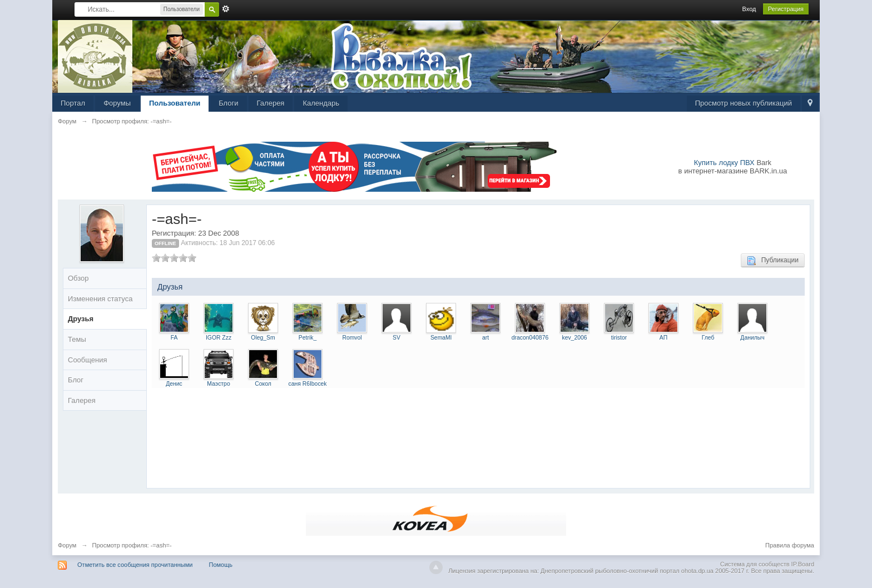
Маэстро (218, 384)
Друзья (81, 319)
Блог (76, 380)
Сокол (263, 384)
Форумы (117, 103)
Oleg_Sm (263, 338)
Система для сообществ (755, 564)
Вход (749, 9)
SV (397, 338)
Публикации (773, 261)
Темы (77, 339)
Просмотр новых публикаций (744, 103)
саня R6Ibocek (307, 384)
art (485, 338)
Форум (67, 545)
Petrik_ (308, 338)
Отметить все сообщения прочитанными (135, 565)
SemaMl (441, 338)
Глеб (708, 338)
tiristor (619, 338)
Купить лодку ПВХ (724, 163)
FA (174, 338)
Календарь (321, 103)
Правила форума (790, 545)
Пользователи (175, 103)
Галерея (271, 103)
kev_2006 (574, 338)
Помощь (221, 565)
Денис (174, 384)
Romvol (352, 338)
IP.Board (803, 564)
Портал (73, 103)
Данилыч (752, 338)
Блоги (228, 103)
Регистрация (786, 9)
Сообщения (88, 360)
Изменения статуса (100, 299)
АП (663, 338)
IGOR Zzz (219, 338)
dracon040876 (530, 338)
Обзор (78, 278)
